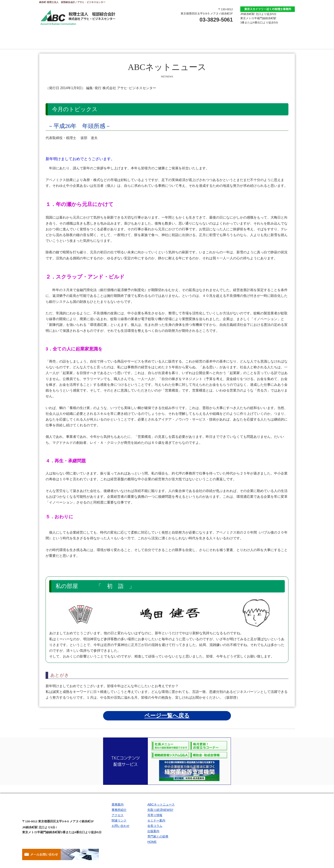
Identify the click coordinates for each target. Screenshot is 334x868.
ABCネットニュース (161, 805)
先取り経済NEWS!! (160, 811)
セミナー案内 (156, 823)
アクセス (188, 41)
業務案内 (103, 41)
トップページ (60, 41)
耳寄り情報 (155, 817)
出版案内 (153, 836)
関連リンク (274, 41)
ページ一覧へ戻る (167, 716)
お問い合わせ (231, 41)
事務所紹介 (146, 41)
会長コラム (155, 829)
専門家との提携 (158, 842)
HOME (152, 848)
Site (241, 866)
